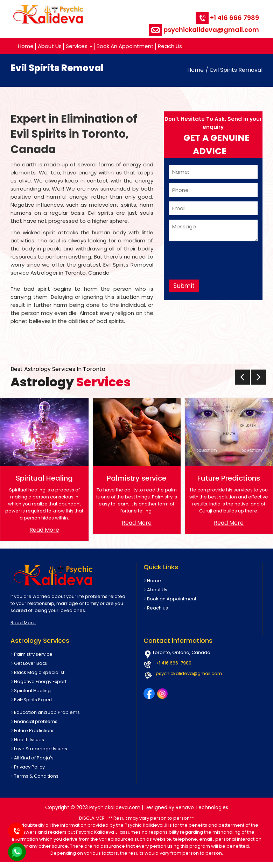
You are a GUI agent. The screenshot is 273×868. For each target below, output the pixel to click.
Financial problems (36, 721)
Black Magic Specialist (39, 672)
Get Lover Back (31, 663)
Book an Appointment (125, 46)
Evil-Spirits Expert (33, 700)
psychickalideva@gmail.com (204, 30)
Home (26, 46)
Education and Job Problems (47, 712)
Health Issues (29, 740)
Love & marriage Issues (41, 749)
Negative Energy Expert (40, 681)
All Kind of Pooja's (34, 758)
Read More (44, 530)
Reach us (170, 46)
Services (79, 46)
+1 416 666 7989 (227, 18)
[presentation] (242, 377)
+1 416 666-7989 (174, 663)
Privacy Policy (29, 767)
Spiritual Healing (32, 691)
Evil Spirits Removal (236, 70)
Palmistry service (33, 654)
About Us (50, 46)
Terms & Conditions (36, 776)
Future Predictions (34, 731)
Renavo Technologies (202, 807)
